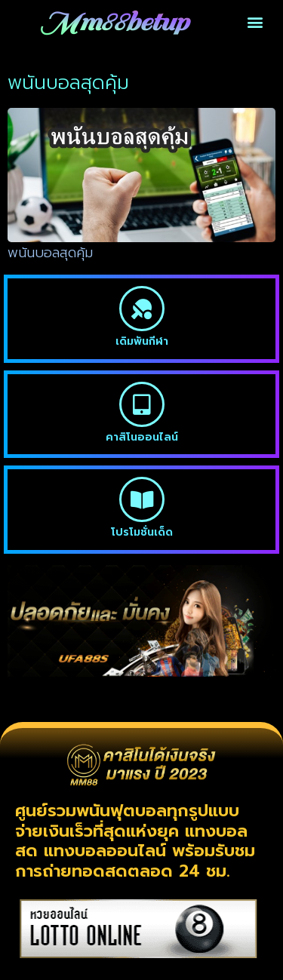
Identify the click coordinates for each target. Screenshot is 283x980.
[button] (255, 22)
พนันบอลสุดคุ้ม (50, 253)
